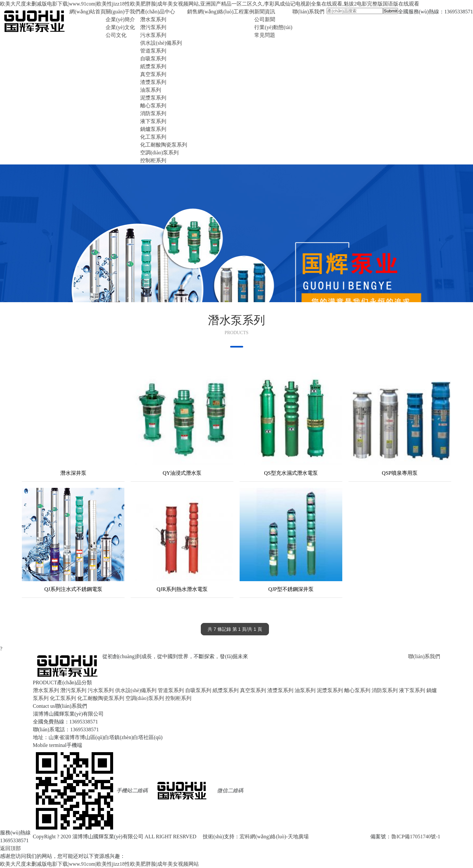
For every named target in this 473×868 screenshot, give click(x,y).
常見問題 (265, 35)
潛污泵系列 (153, 27)
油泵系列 (151, 90)
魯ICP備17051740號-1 (416, 837)
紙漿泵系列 (153, 66)
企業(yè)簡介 (120, 19)
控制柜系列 (153, 160)
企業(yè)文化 (120, 27)
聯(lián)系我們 (424, 656)
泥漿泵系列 (153, 98)
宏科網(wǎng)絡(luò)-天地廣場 (274, 837)
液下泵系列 (153, 121)
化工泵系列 (153, 137)
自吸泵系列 (153, 59)
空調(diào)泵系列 (159, 153)
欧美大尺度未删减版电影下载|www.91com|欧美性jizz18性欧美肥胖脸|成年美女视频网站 (99, 864)
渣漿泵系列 (153, 82)
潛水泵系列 (153, 19)
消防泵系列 (153, 113)
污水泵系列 (153, 35)
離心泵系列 (153, 106)
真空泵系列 (153, 74)
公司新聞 (265, 19)
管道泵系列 (153, 51)
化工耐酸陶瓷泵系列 (164, 145)
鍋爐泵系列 (153, 129)
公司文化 (116, 35)
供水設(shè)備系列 (161, 43)
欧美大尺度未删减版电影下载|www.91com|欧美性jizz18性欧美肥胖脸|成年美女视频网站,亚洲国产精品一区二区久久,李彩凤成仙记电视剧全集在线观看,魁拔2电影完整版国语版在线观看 (210, 4)
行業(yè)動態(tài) (273, 27)
